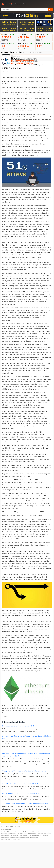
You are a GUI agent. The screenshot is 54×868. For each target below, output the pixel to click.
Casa (2, 85)
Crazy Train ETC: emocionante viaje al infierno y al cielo (25, 797)
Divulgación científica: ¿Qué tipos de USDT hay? (22, 820)
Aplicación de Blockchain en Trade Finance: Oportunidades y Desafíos (27, 763)
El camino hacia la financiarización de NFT (19, 752)
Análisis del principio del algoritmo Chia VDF (20, 810)
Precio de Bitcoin (15, 866)
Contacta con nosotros (7, 853)
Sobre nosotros (19, 853)
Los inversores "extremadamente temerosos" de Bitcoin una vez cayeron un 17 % (26, 781)
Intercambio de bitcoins (14, 85)
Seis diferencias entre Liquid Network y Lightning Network (26, 830)
